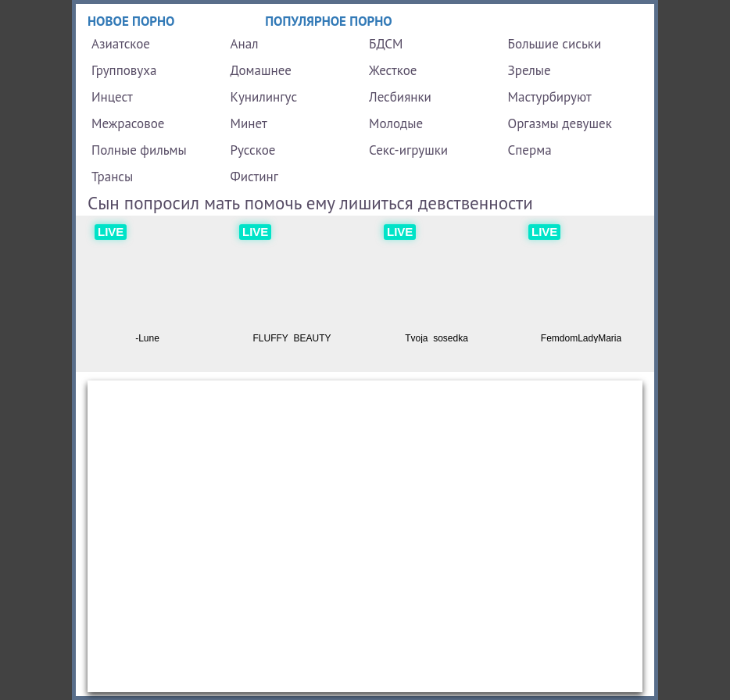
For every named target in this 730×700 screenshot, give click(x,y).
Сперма (530, 150)
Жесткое (393, 70)
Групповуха (124, 70)
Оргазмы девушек (560, 123)
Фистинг (254, 177)
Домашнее (261, 70)
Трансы (112, 177)
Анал (245, 44)
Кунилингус (264, 97)
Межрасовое (128, 123)
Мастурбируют (550, 97)
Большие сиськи (555, 44)
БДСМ (386, 44)
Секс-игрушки (408, 150)
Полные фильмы (139, 150)
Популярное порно (329, 21)
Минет (249, 123)
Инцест (112, 97)
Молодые (396, 123)
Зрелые (530, 70)
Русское (253, 150)
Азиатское (121, 44)
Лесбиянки (400, 97)
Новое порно (131, 21)
